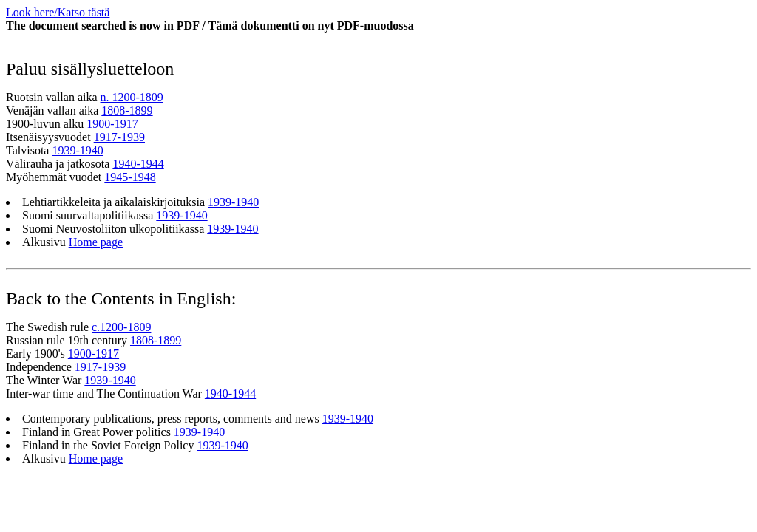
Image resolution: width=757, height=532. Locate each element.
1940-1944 (138, 164)
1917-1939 (119, 137)
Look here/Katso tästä (58, 12)
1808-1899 (127, 110)
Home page (96, 242)
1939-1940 (77, 150)
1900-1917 (112, 124)
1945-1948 (130, 177)
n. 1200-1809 (132, 97)
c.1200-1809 (121, 327)
